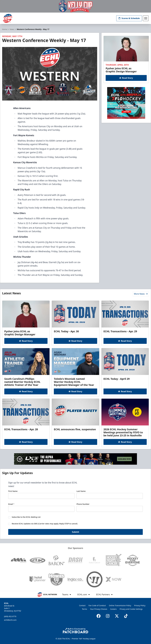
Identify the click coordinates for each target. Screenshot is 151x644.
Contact (82, 605)
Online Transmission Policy (120, 605)
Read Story (126, 78)
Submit (76, 532)
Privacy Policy (140, 605)
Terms (84, 609)
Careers (113, 609)
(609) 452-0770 (10, 616)
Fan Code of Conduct (97, 605)
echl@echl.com (10, 620)
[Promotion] (75, 6)
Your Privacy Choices (99, 609)
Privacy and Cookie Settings (131, 609)
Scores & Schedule (129, 18)
